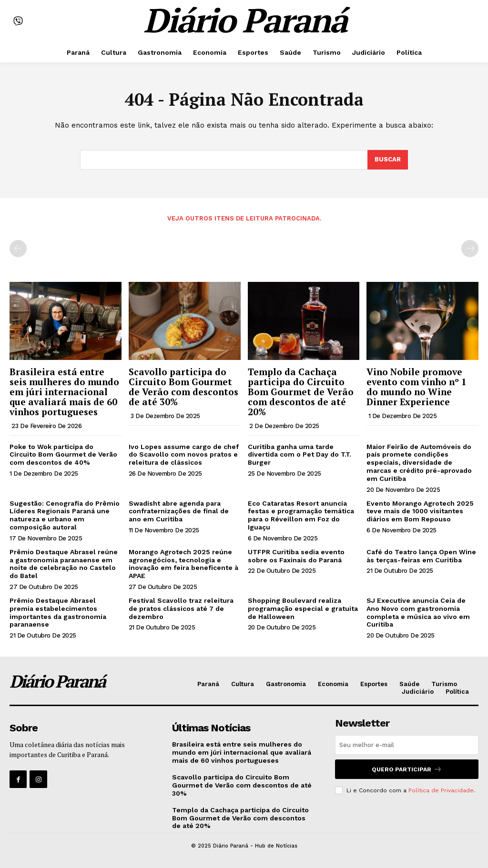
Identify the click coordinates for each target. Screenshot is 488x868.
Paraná (208, 684)
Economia (333, 684)
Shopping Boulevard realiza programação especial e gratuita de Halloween (303, 609)
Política (457, 692)
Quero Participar (407, 769)
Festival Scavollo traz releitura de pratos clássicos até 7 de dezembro (181, 609)
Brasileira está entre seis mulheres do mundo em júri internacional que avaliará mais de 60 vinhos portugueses (64, 392)
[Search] (388, 160)
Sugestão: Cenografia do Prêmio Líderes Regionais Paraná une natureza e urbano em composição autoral (65, 515)
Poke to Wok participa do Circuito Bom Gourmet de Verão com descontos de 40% (63, 455)
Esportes (374, 684)
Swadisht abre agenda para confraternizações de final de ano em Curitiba (179, 511)
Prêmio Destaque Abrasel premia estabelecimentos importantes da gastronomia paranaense (58, 612)
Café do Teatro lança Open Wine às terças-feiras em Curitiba (421, 556)
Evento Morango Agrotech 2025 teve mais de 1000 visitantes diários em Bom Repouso (420, 511)
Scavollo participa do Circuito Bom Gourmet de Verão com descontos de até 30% (183, 387)
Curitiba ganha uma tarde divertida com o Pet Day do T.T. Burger (300, 455)
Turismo (444, 684)
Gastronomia (286, 684)
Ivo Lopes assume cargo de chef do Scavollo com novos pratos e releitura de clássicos (184, 455)
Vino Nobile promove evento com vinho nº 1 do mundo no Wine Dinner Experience (417, 387)
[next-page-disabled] (470, 249)
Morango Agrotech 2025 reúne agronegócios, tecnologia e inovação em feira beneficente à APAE (183, 564)
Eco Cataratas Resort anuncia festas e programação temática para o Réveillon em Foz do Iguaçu (301, 515)
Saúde (409, 684)
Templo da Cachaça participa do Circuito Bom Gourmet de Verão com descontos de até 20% (301, 392)
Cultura (243, 684)
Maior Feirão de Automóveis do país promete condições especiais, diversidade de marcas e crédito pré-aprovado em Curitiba (419, 463)
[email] (407, 745)
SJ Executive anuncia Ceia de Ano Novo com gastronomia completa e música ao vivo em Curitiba (418, 612)
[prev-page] (18, 249)
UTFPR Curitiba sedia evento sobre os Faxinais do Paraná (296, 556)
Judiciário (418, 692)
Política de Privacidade (441, 790)
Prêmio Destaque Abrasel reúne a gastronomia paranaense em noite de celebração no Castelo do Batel (64, 564)
